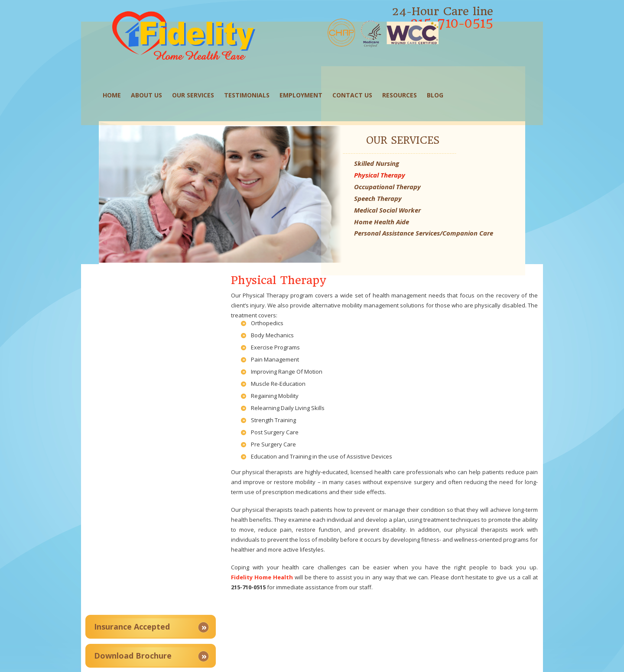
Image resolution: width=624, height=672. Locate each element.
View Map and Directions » (290, 603)
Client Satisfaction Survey (167, 320)
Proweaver (437, 661)
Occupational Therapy (455, 168)
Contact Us (357, 91)
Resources (405, 91)
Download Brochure (156, 291)
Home (117, 91)
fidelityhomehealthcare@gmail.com (462, 624)
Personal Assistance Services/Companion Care (461, 218)
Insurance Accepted (155, 262)
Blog (440, 91)
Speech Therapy (446, 179)
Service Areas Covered (160, 349)
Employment (306, 91)
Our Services (198, 91)
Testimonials (252, 91)
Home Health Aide (450, 203)
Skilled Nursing (445, 144)
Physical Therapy (448, 156)
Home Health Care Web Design (374, 661)
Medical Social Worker (455, 191)
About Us (152, 91)
